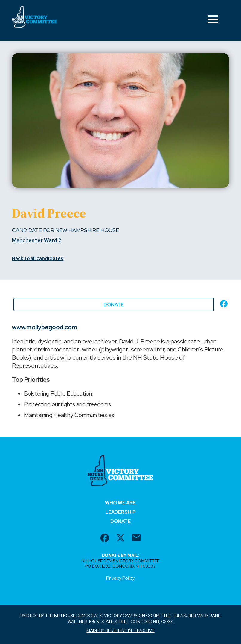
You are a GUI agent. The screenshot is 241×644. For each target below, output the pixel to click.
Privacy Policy (120, 578)
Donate (114, 305)
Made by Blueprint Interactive (120, 631)
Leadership (120, 512)
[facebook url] (105, 539)
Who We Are (120, 503)
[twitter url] (120, 539)
